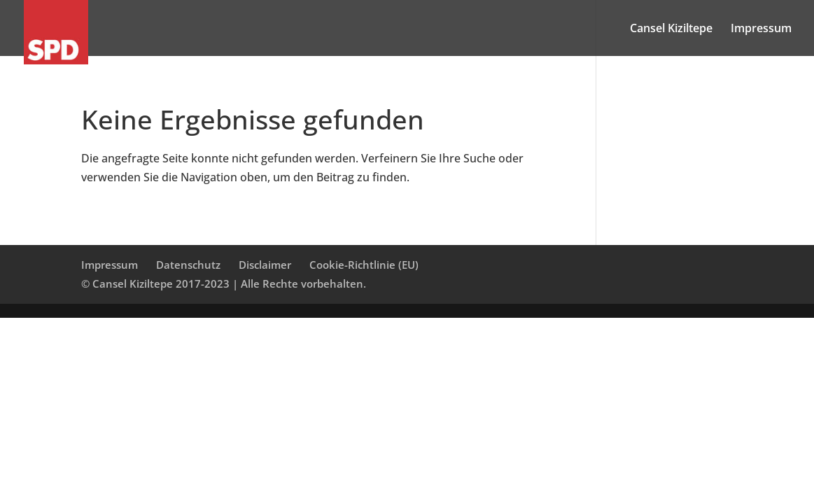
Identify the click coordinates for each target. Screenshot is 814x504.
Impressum (761, 29)
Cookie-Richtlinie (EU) (364, 265)
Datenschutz (188, 265)
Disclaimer (265, 265)
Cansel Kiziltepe (671, 29)
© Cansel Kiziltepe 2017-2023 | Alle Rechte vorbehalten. (224, 283)
